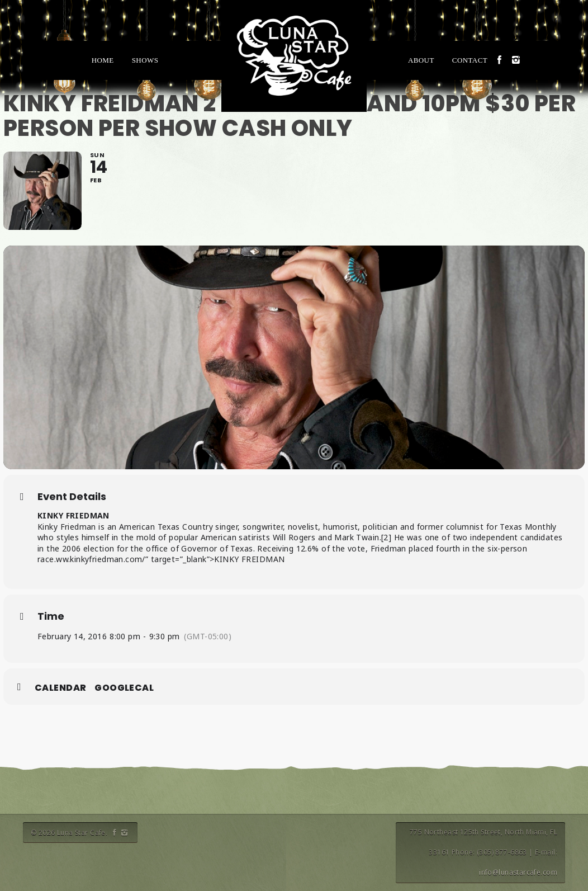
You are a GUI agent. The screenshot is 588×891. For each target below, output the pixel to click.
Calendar (60, 688)
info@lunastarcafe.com (518, 872)
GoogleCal (124, 688)
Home (103, 60)
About (421, 60)
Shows (145, 60)
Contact (470, 60)
